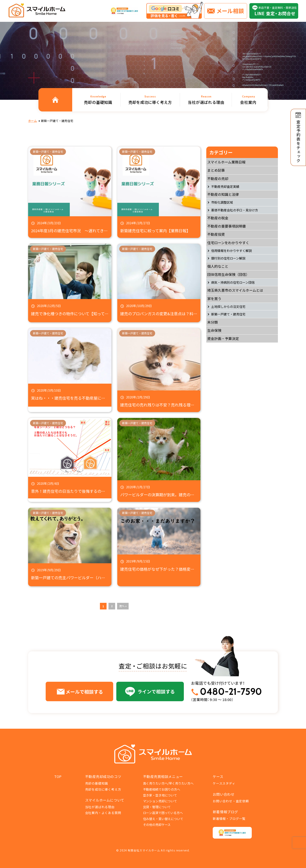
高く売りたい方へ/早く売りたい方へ (168, 783)
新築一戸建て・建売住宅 (228, 314)
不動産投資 (216, 234)
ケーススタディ (224, 783)
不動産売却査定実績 (225, 186)
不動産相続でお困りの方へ (162, 789)
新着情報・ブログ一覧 (229, 819)
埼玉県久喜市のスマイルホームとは (235, 290)
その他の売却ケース (157, 825)
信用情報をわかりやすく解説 (231, 251)
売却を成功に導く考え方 (103, 789)
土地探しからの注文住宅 (228, 306)
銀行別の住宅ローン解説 (228, 258)
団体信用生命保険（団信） (228, 274)
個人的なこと (218, 266)
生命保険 (214, 330)
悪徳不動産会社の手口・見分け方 (235, 210)
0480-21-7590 (231, 692)
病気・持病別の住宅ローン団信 (233, 282)
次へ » (123, 606)
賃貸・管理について (157, 807)
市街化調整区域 (222, 202)
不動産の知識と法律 (223, 194)
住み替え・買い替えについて (163, 819)
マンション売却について (160, 801)
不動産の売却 (218, 178)
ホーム (32, 121)
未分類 (213, 322)
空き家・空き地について (160, 795)
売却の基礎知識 (97, 783)
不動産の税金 (218, 218)
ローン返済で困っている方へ (163, 813)
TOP (58, 777)
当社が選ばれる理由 (100, 807)
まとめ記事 (216, 170)
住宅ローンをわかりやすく (228, 243)
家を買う (214, 298)
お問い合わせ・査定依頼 (231, 801)
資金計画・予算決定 (223, 338)
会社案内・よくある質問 (103, 813)
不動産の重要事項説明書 (227, 226)
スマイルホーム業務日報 (226, 162)
